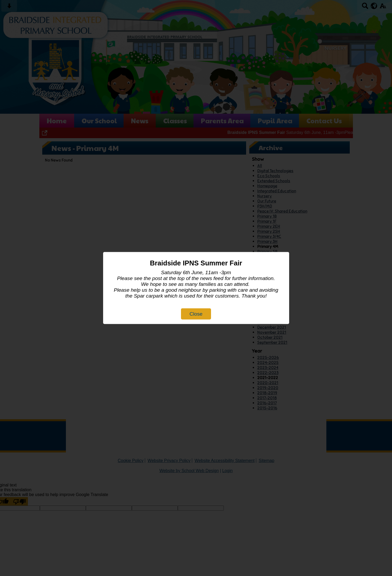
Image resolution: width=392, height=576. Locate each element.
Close (196, 314)
